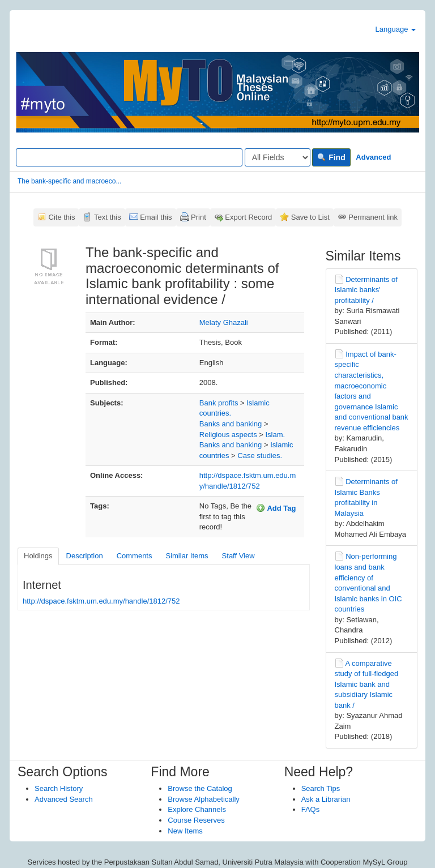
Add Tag (276, 508)
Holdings (38, 556)
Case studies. (260, 456)
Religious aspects (228, 435)
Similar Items (187, 556)
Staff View (238, 556)
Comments (135, 556)
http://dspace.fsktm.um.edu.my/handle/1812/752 (101, 601)
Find (331, 157)
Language (396, 29)
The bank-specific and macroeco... (69, 181)
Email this (156, 217)
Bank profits (219, 403)
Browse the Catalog (200, 788)
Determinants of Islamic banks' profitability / (366, 290)
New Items (185, 831)
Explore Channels (197, 809)
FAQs (311, 809)
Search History (59, 788)
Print (199, 217)
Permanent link (373, 217)
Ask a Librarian (326, 799)
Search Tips (321, 788)
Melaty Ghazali (224, 322)
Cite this (62, 217)
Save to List (310, 217)
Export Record (248, 217)
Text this (108, 217)
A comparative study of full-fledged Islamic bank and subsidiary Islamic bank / (367, 684)
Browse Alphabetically (203, 799)
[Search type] (278, 157)
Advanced (373, 157)
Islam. (275, 435)
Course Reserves (196, 820)
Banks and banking (231, 424)
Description (85, 556)
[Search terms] (129, 157)
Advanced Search (64, 799)
